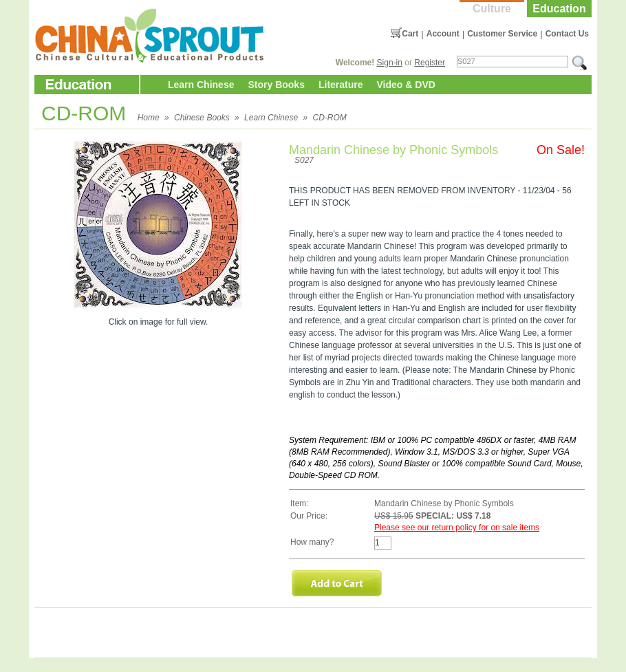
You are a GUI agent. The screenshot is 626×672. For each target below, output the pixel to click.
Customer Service (502, 34)
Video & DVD (406, 85)
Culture (492, 9)
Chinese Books (202, 118)
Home (149, 118)
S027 (304, 160)
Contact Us (567, 34)
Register (430, 63)
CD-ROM (329, 118)
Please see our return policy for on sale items (457, 528)
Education (559, 9)
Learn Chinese (201, 85)
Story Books (276, 85)
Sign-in (390, 63)
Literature (341, 85)
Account (443, 34)
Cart (410, 34)
